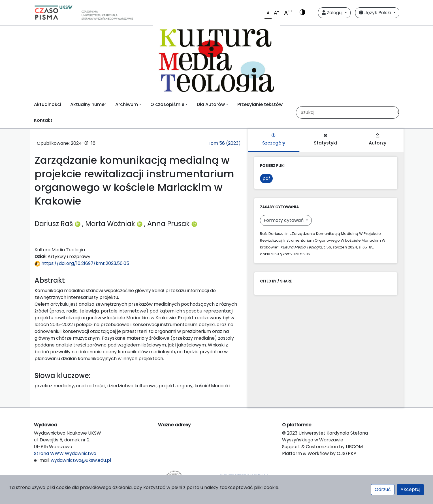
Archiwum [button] (127, 104)
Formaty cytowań (284, 220)
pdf (266, 178)
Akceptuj (410, 489)
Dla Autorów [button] (211, 104)
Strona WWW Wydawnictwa (65, 453)
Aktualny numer (88, 104)
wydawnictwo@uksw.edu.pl (81, 460)
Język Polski (375, 13)
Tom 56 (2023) (224, 143)
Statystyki (325, 140)
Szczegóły (274, 140)
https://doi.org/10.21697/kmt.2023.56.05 (82, 263)
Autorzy (377, 140)
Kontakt (43, 120)
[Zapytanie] (345, 112)
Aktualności (48, 104)
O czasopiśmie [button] (167, 104)
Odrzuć (383, 489)
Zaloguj (333, 13)
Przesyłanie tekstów (260, 104)
